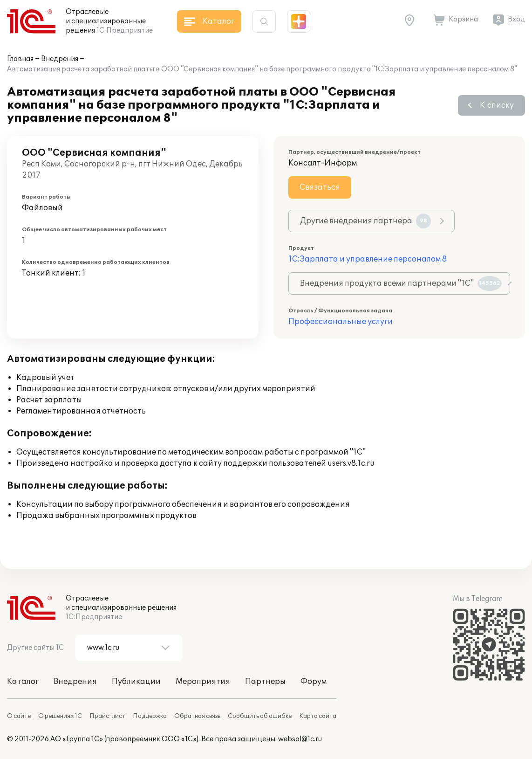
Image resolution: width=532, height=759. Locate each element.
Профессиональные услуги (341, 322)
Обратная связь (197, 716)
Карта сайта (318, 716)
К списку (497, 105)
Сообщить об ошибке (260, 716)
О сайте (19, 716)
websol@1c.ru (300, 739)
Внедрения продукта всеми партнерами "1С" (401, 283)
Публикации (136, 682)
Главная (20, 59)
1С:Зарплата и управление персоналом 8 (368, 259)
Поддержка (150, 716)
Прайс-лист (107, 716)
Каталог (23, 682)
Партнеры (265, 682)
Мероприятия (203, 682)
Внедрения (60, 59)
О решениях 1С (60, 716)
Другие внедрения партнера (365, 221)
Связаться (320, 187)
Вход (516, 19)
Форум (314, 682)
